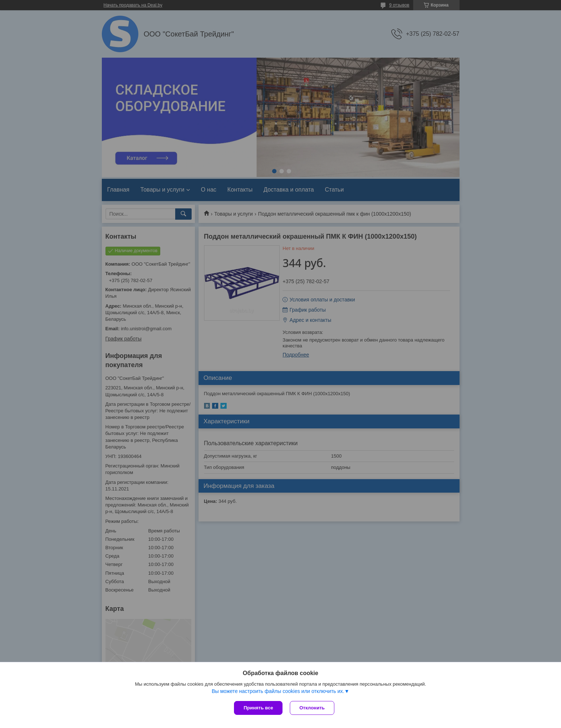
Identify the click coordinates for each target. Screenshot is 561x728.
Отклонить (312, 708)
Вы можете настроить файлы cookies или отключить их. (278, 691)
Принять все (258, 708)
